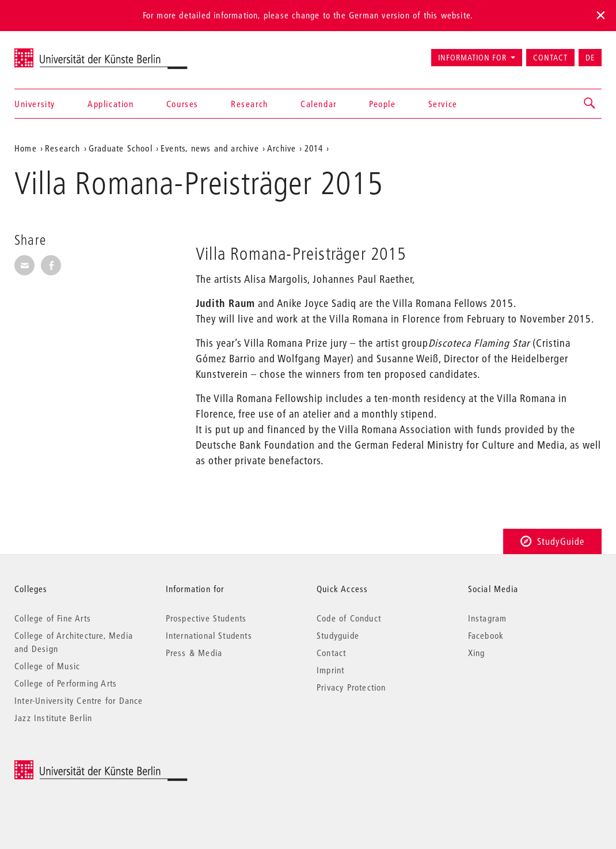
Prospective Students (206, 618)
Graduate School (121, 148)
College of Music (47, 666)
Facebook (486, 635)
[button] (590, 104)
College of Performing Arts (66, 683)
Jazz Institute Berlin (53, 718)
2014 (314, 148)
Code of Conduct (349, 618)
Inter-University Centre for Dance (79, 700)
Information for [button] (472, 58)
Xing (477, 653)
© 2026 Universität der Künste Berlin (75, 766)
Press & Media (194, 653)
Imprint (330, 670)
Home (26, 148)
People (383, 104)
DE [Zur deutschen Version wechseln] (590, 58)
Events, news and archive (210, 148)
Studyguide (338, 635)
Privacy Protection (351, 687)
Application (111, 104)
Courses (182, 104)
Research (250, 104)
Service (443, 104)
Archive (282, 148)
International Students (209, 635)
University (35, 104)
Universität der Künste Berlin (60, 52)
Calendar (319, 104)
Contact (550, 58)
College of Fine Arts (53, 618)
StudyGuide (552, 541)
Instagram (488, 618)
